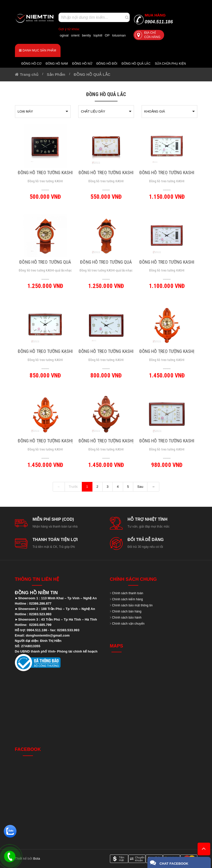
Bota (37, 858)
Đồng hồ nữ (82, 64)
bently (86, 35)
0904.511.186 (159, 19)
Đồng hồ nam (57, 64)
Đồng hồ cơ (32, 64)
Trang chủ (29, 74)
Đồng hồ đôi (107, 64)
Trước (73, 487)
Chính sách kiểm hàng (127, 599)
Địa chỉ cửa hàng (148, 35)
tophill (98, 35)
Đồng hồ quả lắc (136, 64)
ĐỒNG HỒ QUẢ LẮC (92, 74)
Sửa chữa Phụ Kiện (170, 64)
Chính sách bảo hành (127, 618)
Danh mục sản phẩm (37, 50)
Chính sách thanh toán (128, 593)
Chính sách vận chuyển (128, 624)
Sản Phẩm (56, 74)
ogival (64, 35)
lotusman (119, 35)
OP (107, 35)
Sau (140, 487)
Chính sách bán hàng (127, 611)
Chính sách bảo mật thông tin (132, 605)
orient (75, 35)
